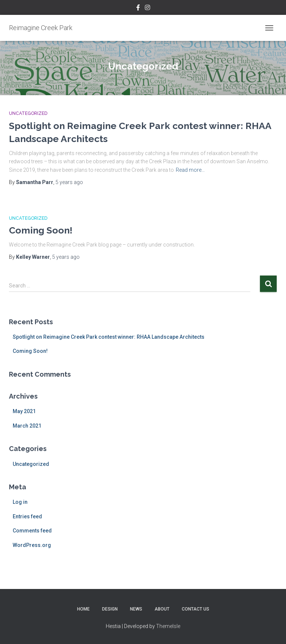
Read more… (190, 170)
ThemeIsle (168, 626)
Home (83, 609)
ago (69, 182)
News (136, 609)
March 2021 (27, 426)
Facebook (138, 9)
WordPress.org (32, 545)
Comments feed (32, 531)
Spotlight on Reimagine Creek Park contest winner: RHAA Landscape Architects (109, 337)
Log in (20, 502)
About (162, 609)
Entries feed (27, 516)
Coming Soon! (41, 230)
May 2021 (24, 411)
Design (110, 609)
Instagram (147, 9)
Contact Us (196, 609)
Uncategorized (28, 113)
